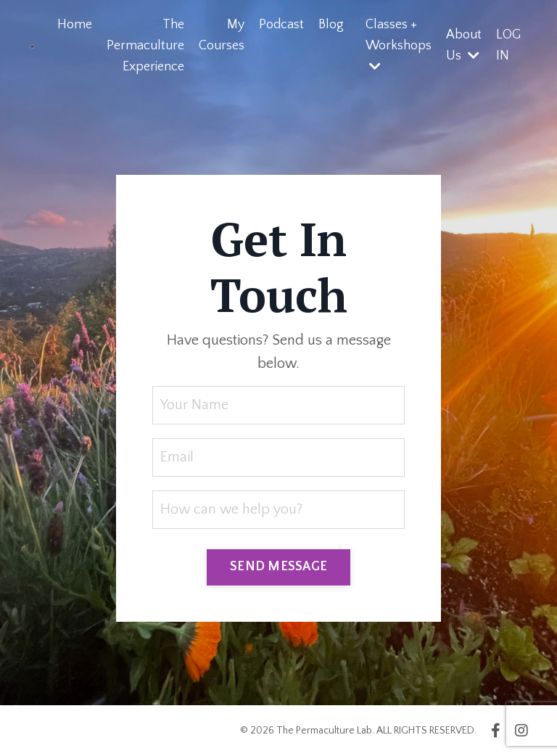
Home (75, 25)
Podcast (281, 25)
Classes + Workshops (399, 45)
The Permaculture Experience (145, 46)
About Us (464, 45)
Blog (331, 25)
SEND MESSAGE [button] (278, 567)
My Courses (222, 35)
